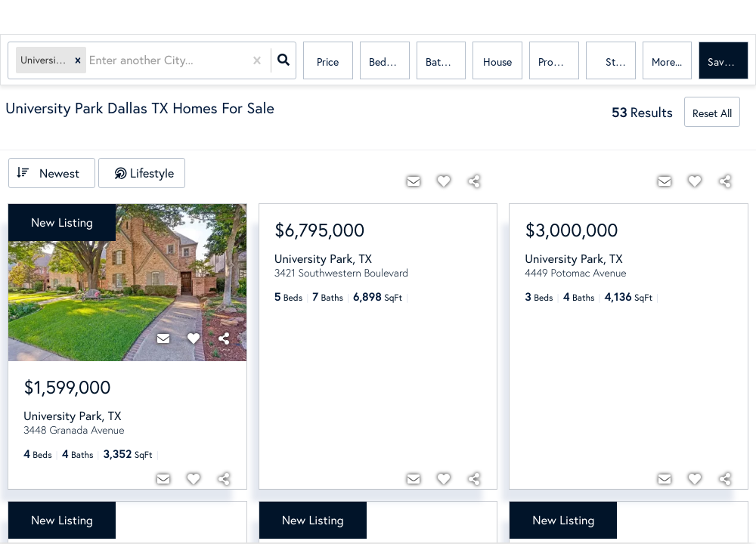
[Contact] (163, 338)
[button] (78, 61)
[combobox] (91, 61)
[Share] (224, 338)
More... (667, 62)
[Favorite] (194, 338)
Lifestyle (152, 173)
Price (328, 62)
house (497, 62)
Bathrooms (446, 62)
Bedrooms (389, 62)
